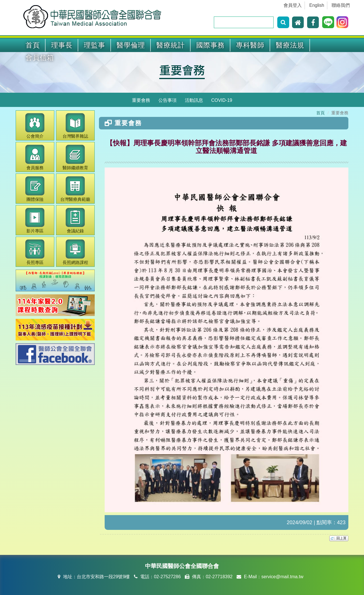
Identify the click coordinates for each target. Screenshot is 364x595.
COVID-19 (222, 100)
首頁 (33, 45)
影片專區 (35, 221)
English (317, 5)
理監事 (95, 45)
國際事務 (210, 45)
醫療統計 (171, 45)
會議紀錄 (75, 221)
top (339, 538)
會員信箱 (40, 58)
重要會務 (182, 70)
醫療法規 (290, 45)
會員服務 (35, 157)
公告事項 (167, 100)
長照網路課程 (75, 252)
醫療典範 (75, 189)
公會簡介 (35, 126)
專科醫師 (250, 45)
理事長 (62, 45)
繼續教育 (75, 157)
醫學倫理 (131, 45)
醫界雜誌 (75, 126)
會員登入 (293, 5)
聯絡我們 (341, 5)
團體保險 (35, 189)
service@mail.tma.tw (282, 577)
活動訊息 (194, 100)
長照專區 (35, 252)
